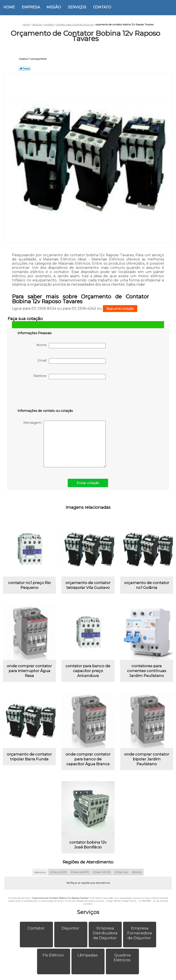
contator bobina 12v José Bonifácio (88, 848)
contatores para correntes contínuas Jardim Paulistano (147, 672)
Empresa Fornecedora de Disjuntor (140, 936)
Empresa (31, 7)
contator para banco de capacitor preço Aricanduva (88, 672)
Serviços (77, 7)
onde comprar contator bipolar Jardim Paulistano (147, 761)
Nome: (71, 346)
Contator (37, 931)
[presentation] (45, 395)
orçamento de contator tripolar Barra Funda (29, 759)
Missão (54, 7)
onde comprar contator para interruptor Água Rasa (29, 672)
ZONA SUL (121, 875)
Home (9, 7)
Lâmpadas (88, 958)
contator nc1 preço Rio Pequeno (29, 586)
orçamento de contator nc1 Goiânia (147, 586)
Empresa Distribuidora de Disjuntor (105, 936)
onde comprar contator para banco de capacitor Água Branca (88, 761)
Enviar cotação (88, 483)
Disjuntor (71, 931)
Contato (102, 7)
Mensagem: (65, 444)
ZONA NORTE (80, 875)
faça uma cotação (120, 309)
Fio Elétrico (54, 958)
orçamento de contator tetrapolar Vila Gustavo (88, 586)
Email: (72, 361)
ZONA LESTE (58, 875)
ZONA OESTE (102, 875)
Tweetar (25, 68)
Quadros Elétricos (123, 960)
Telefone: (69, 377)
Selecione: (40, 875)
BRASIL (137, 875)
